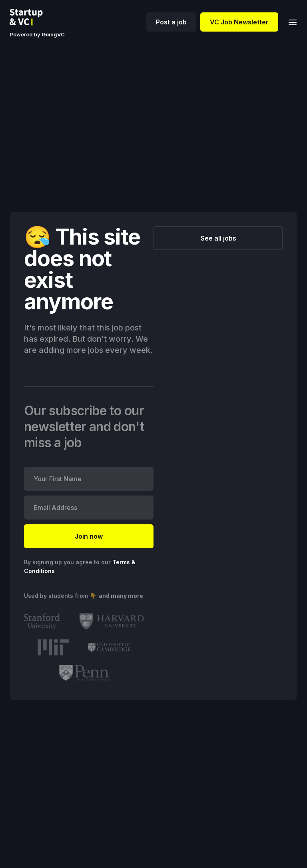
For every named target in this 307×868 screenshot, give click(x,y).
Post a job (171, 22)
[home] (32, 17)
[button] (290, 22)
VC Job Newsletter (239, 22)
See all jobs (218, 238)
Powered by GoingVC (37, 34)
